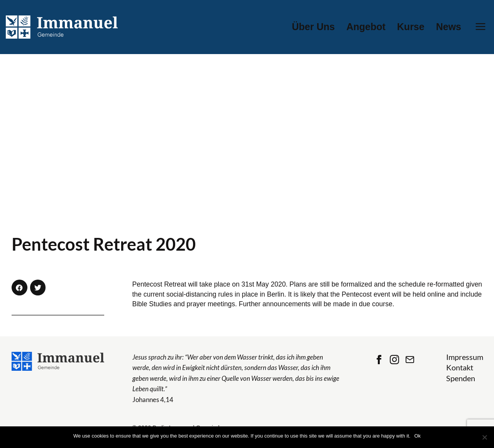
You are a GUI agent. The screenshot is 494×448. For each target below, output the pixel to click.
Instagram (394, 360)
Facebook (379, 360)
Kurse (411, 27)
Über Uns (313, 27)
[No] (484, 437)
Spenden (461, 378)
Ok (417, 436)
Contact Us (410, 360)
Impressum (465, 357)
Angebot (366, 27)
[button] (19, 288)
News (449, 27)
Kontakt (460, 367)
